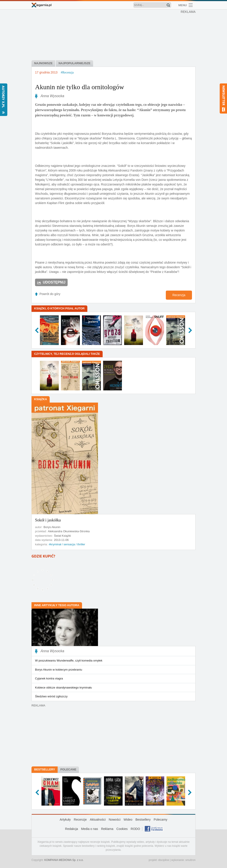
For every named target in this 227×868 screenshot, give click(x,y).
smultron (190, 860)
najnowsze (43, 63)
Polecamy (160, 820)
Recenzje (80, 820)
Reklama (107, 829)
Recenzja (179, 295)
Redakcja (72, 829)
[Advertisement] (115, 35)
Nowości (115, 820)
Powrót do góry (50, 294)
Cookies (122, 829)
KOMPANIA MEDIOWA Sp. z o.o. (64, 860)
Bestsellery (45, 769)
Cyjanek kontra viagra (49, 678)
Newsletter (223, 98)
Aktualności (98, 820)
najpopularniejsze (74, 63)
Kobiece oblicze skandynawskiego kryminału (64, 688)
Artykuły (65, 820)
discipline (163, 860)
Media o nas (90, 829)
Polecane (68, 769)
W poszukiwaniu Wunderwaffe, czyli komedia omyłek (69, 661)
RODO (135, 829)
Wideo (128, 820)
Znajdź (168, 5)
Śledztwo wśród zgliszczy (51, 696)
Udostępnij (54, 282)
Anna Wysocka (52, 96)
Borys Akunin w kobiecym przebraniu (59, 670)
